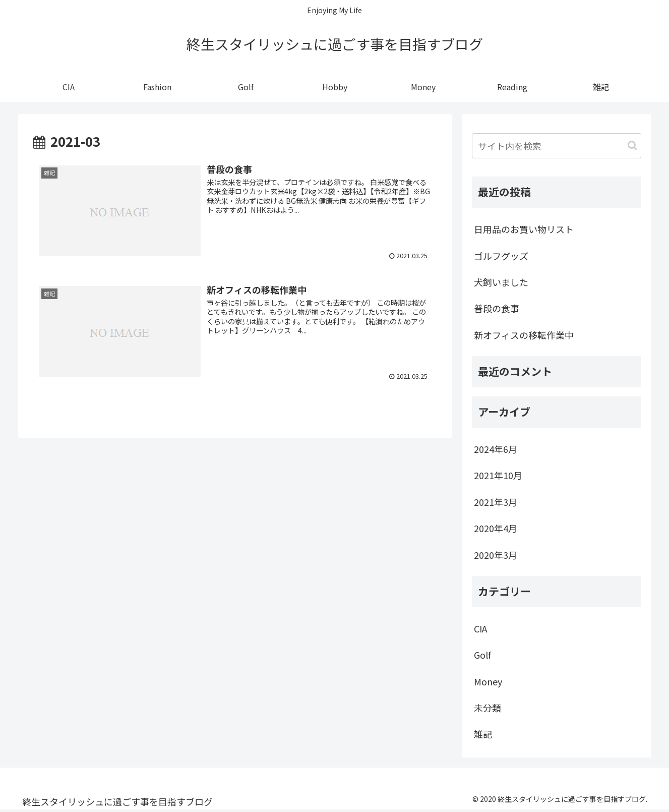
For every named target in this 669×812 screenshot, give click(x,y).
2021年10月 (498, 475)
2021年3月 (496, 502)
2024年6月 (496, 449)
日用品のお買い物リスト (524, 229)
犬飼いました (501, 282)
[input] (557, 146)
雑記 (483, 734)
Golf (482, 655)
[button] (632, 146)
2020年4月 (496, 528)
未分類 (488, 708)
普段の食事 (497, 308)
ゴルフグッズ (501, 256)
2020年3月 (496, 555)
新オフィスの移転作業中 (524, 335)
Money (488, 681)
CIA (480, 628)
